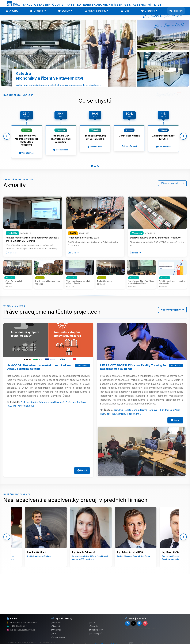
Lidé (125, 11)
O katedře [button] (148, 11)
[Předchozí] (7, 168)
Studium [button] (64, 11)
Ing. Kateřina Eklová (24, 442)
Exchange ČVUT (97, 634)
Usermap (56, 630)
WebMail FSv (96, 630)
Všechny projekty (172, 346)
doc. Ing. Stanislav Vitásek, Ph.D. (124, 450)
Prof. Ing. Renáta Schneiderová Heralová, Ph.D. (46, 438)
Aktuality (12, 11)
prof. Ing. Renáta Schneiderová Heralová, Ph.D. (139, 446)
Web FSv (56, 623)
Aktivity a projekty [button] (96, 11)
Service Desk (58, 637)
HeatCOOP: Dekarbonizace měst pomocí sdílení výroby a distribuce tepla (39, 403)
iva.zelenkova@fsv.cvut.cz (23, 630)
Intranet (55, 626)
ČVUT (55, 634)
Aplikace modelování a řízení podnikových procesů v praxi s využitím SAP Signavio (32, 275)
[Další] (183, 168)
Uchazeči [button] (37, 11)
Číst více (11, 289)
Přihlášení (176, 11)
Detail (82, 507)
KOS (92, 623)
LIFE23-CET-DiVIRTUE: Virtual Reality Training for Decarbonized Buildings (134, 403)
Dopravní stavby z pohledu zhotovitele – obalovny (155, 274)
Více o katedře (95, 110)
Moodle (94, 626)
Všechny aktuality (172, 219)
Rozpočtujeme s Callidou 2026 (83, 274)
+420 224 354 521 (19, 626)
